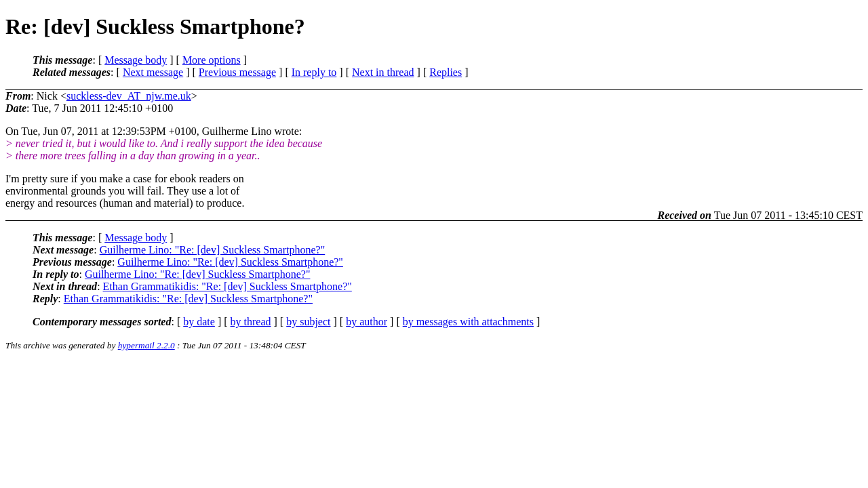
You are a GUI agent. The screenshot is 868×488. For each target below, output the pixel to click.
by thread (251, 322)
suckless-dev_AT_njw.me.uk (129, 96)
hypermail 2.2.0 (146, 345)
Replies (446, 72)
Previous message (237, 72)
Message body (136, 60)
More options (212, 60)
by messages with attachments (468, 322)
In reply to (314, 72)
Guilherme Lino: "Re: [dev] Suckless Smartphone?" (213, 250)
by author (367, 322)
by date (199, 322)
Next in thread (383, 72)
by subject (308, 322)
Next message (153, 72)
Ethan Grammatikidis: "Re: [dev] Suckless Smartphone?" (228, 286)
